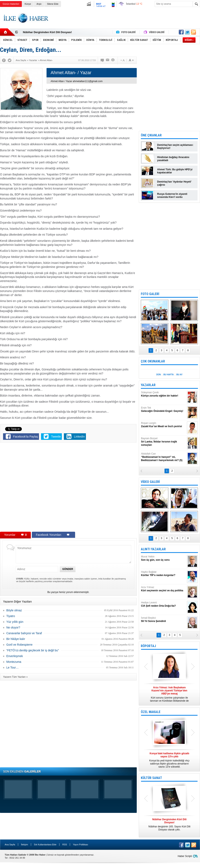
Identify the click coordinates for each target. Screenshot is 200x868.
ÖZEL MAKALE (151, 712)
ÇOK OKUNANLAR (153, 361)
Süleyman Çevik (163, 394)
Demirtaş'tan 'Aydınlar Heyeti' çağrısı (174, 183)
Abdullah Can (163, 457)
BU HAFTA (169, 375)
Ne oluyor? (13, 627)
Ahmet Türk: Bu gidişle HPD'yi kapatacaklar (175, 171)
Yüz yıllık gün (15, 622)
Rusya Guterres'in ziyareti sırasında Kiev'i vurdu (172, 196)
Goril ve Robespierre (19, 645)
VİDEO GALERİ (150, 482)
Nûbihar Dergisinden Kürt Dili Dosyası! (47, 32)
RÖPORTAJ (148, 646)
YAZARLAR (148, 385)
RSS (65, 845)
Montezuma (14, 662)
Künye (28, 4)
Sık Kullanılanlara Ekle (45, 845)
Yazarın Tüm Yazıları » (15, 677)
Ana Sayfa (10, 845)
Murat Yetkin (163, 558)
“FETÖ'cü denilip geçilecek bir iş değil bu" (33, 650)
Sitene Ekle (53, 4)
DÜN (159, 375)
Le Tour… (12, 667)
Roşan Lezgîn (163, 425)
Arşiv (39, 4)
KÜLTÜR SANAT (151, 778)
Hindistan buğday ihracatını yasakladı (173, 159)
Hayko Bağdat (163, 574)
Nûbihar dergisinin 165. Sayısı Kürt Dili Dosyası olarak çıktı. (169, 825)
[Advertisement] (126, 22)
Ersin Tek (163, 409)
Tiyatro (11, 616)
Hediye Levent (163, 604)
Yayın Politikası (80, 845)
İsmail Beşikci (163, 620)
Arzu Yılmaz (163, 589)
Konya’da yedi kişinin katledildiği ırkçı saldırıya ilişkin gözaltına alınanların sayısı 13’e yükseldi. (169, 760)
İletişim (24, 845)
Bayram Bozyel (163, 442)
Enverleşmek (15, 656)
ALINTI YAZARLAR (153, 549)
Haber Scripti (185, 856)
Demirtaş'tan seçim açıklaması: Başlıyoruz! (175, 147)
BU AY (179, 375)
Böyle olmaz (14, 610)
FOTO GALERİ (150, 294)
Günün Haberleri (11, 4)
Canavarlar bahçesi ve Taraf (24, 633)
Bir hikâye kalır (16, 639)
